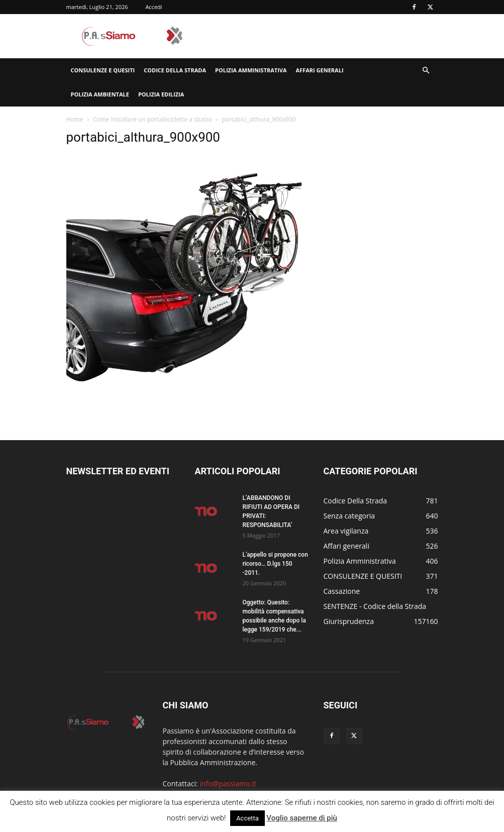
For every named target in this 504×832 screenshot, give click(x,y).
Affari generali (320, 70)
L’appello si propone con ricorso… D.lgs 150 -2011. (275, 564)
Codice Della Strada (175, 70)
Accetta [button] (247, 818)
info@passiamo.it (228, 784)
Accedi (154, 7)
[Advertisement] (320, 36)
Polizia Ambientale (100, 94)
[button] (426, 71)
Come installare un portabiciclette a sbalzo (153, 119)
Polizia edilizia (161, 94)
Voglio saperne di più (302, 818)
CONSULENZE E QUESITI (103, 70)
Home (75, 119)
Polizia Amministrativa (251, 70)
